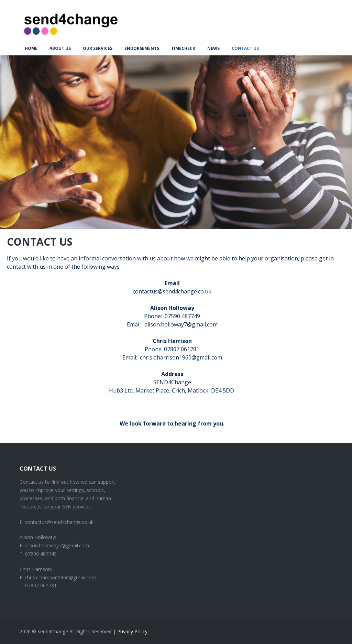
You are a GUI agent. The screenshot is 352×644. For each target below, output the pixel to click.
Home (31, 48)
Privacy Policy (132, 631)
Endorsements (142, 48)
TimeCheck (183, 48)
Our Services (98, 48)
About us (60, 48)
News (213, 48)
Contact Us (245, 48)
